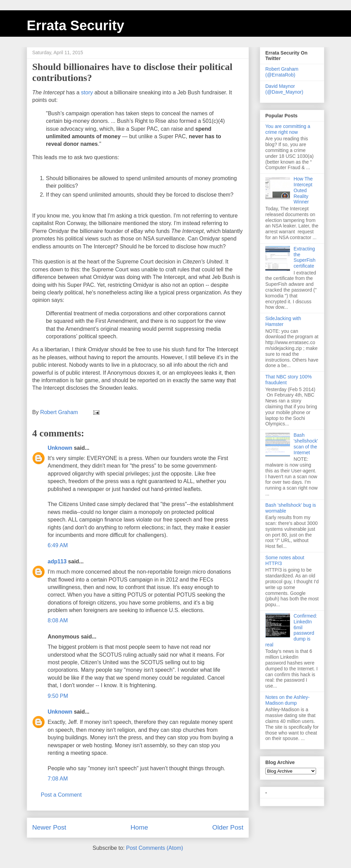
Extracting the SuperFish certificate (305, 257)
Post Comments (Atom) (155, 848)
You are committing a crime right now (288, 129)
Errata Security (76, 25)
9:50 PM (58, 696)
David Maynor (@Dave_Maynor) (284, 89)
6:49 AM (58, 545)
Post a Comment (61, 795)
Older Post (228, 827)
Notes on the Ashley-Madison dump (287, 700)
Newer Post (49, 827)
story (87, 92)
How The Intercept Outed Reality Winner (303, 190)
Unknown (60, 448)
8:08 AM (58, 620)
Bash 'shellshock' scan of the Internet (306, 444)
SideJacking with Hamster (283, 321)
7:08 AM (58, 779)
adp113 (57, 561)
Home (139, 827)
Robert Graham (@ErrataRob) (282, 72)
